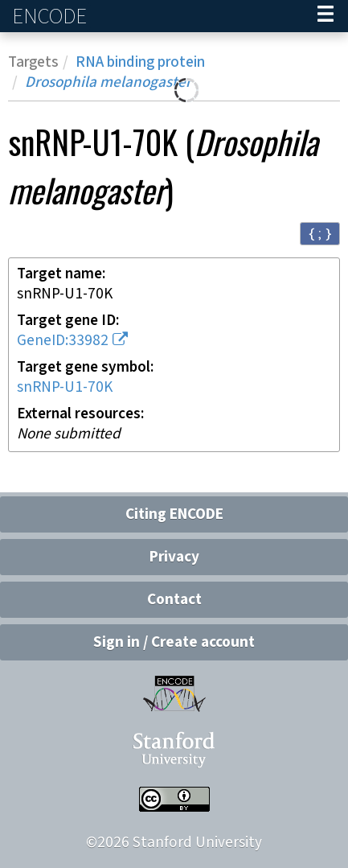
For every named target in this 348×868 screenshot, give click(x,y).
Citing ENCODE (174, 514)
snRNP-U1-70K (65, 387)
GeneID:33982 (63, 341)
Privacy (174, 557)
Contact (174, 600)
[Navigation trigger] (325, 16)
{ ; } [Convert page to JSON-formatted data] (320, 233)
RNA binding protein (140, 62)
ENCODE (51, 16)
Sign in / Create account (174, 642)
